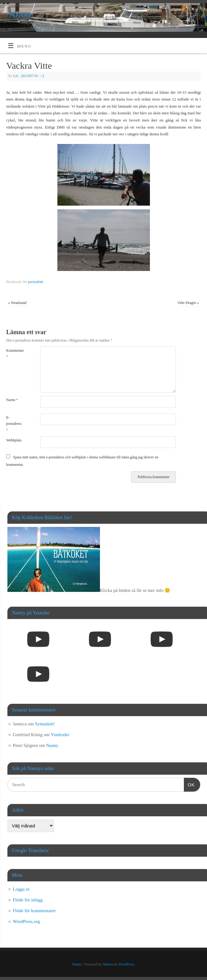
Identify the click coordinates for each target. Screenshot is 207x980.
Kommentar (15, 354)
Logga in (21, 889)
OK (189, 784)
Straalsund (17, 303)
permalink (36, 282)
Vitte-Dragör (188, 303)
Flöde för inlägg (28, 900)
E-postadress (14, 424)
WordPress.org (27, 921)
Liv (16, 76)
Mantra (108, 964)
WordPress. (127, 964)
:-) (42, 76)
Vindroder (60, 735)
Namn (12, 400)
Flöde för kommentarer (34, 911)
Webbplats (14, 440)
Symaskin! (45, 724)
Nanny (21, 15)
